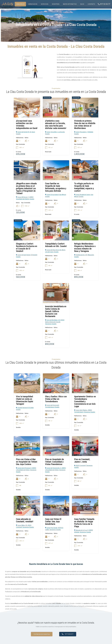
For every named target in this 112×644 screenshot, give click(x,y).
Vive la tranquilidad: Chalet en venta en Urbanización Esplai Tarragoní (25, 400)
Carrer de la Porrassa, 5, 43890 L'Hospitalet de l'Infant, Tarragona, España (26, 470)
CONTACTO (91, 4)
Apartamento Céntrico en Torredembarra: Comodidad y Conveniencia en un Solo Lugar (85, 401)
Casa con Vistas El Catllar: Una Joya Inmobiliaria (53, 521)
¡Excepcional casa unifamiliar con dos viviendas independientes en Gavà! (27, 124)
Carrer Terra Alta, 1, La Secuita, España (55, 133)
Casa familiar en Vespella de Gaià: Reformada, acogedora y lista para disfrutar (56, 187)
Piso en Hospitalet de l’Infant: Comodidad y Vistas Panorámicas (54, 462)
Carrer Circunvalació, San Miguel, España (56, 195)
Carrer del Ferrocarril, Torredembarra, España (52, 406)
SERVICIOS (45, 4)
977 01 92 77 (105, 4)
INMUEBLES (20, 4)
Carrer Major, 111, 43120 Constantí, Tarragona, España (25, 526)
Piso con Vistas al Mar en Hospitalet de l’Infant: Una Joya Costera (27, 462)
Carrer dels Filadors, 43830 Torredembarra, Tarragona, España (85, 411)
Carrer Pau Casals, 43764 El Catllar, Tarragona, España (54, 529)
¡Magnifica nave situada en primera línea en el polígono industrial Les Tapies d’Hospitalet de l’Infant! (26, 188)
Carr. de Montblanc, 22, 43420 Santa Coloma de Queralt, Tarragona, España (55, 322)
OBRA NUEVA (33, 4)
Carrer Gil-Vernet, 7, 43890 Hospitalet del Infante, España (25, 198)
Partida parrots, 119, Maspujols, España (84, 256)
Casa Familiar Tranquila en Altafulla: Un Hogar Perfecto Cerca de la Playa (84, 523)
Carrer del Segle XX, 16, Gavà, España (26, 133)
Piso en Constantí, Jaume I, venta (82, 460)
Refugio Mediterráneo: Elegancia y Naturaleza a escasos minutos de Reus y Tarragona (85, 247)
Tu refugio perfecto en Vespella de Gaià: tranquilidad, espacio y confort (84, 187)
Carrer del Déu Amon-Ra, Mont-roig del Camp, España (55, 251)
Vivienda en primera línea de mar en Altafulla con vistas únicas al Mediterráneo (85, 124)
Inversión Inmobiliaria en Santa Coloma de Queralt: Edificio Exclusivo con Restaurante (56, 311)
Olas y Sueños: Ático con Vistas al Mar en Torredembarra (56, 399)
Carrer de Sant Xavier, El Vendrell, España (27, 256)
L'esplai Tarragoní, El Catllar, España (25, 408)
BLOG (82, 4)
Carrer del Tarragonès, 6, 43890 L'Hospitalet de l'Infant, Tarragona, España (55, 470)
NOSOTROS (56, 4)
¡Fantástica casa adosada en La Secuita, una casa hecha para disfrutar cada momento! (56, 124)
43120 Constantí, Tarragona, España (83, 466)
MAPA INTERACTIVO (70, 4)
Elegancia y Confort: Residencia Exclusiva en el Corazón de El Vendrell (27, 247)
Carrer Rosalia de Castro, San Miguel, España (84, 195)
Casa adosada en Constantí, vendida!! (25, 520)
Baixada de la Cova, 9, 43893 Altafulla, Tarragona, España (83, 531)
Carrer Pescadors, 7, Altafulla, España (84, 133)
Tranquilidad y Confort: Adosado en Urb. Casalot (56, 245)
